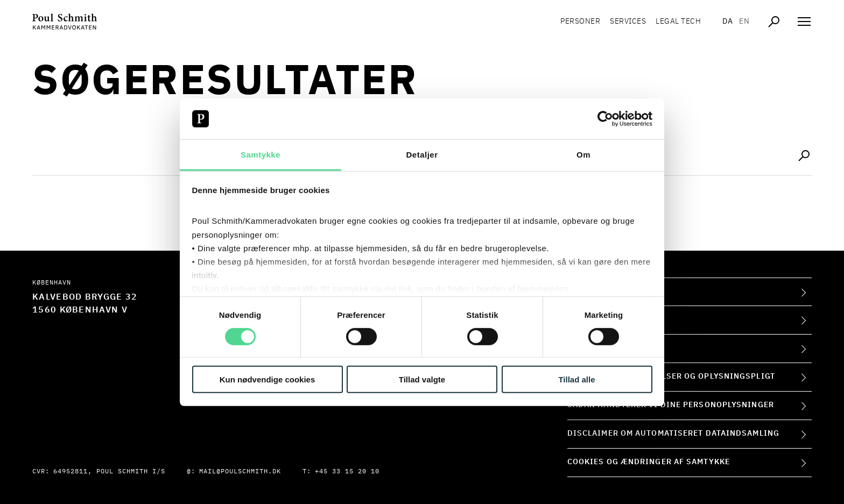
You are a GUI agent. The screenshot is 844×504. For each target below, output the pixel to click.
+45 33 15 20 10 (347, 472)
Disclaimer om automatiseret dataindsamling (673, 434)
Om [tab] (583, 155)
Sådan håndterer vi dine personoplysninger (671, 405)
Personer (580, 22)
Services (628, 22)
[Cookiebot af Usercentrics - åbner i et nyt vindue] (605, 119)
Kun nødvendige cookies (268, 379)
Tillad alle (576, 379)
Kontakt (586, 320)
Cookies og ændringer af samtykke (649, 462)
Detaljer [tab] (422, 155)
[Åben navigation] (804, 22)
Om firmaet (593, 292)
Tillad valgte (422, 379)
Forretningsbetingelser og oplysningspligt (671, 377)
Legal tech (678, 22)
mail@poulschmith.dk (240, 472)
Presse (583, 348)
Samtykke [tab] (261, 155)
